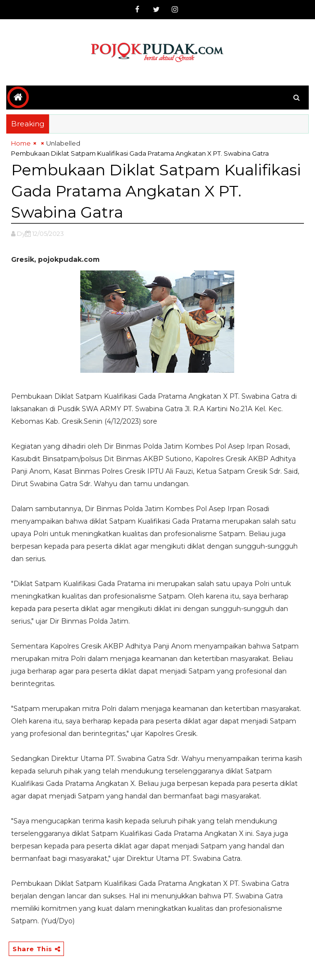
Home (21, 143)
